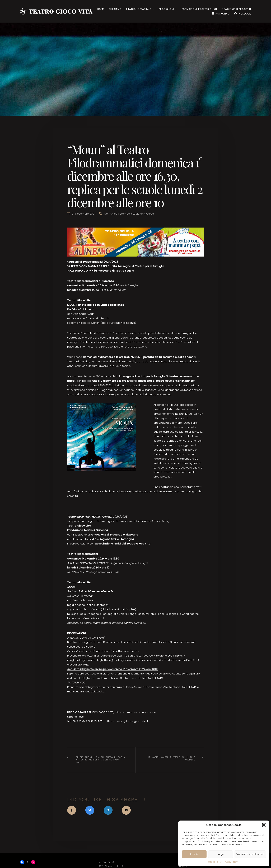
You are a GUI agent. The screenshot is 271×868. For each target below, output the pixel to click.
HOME (101, 9)
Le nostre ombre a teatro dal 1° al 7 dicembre (172, 759)
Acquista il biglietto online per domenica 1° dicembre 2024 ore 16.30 (112, 669)
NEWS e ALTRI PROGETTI (236, 9)
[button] (264, 825)
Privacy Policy (231, 862)
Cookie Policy (215, 862)
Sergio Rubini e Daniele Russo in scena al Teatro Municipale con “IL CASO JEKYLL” (101, 760)
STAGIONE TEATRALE (139, 9)
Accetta (194, 854)
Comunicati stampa (117, 214)
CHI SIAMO (115, 9)
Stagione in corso (143, 214)
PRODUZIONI (166, 9)
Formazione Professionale (200, 9)
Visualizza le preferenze (250, 854)
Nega (221, 854)
